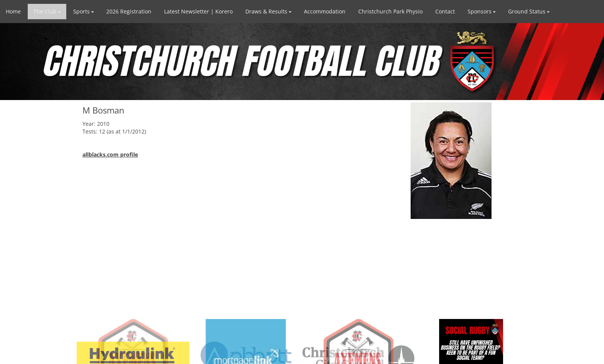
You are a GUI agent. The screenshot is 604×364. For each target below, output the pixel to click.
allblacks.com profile (110, 154)
